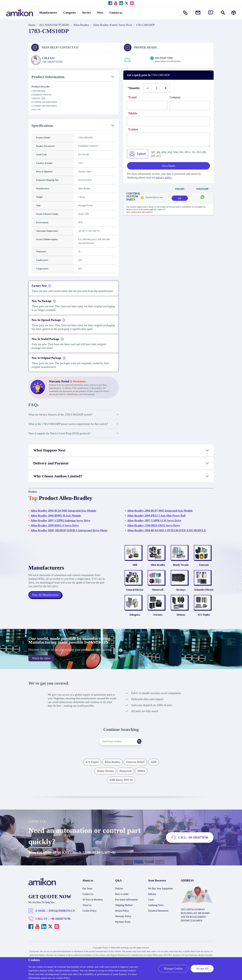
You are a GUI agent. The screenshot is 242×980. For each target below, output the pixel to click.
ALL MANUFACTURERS (54, 25)
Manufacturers (48, 13)
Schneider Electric (204, 594)
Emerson (204, 567)
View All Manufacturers (45, 598)
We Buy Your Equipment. (161, 894)
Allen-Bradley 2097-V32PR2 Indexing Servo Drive (60, 521)
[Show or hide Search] (223, 13)
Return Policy (122, 916)
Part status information (127, 905)
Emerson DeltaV (136, 768)
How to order (122, 900)
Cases (151, 905)
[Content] (168, 140)
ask (180, 198)
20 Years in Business (93, 905)
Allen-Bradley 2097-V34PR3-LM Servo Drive (154, 521)
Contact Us (88, 900)
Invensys (181, 594)
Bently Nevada (181, 567)
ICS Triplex (204, 620)
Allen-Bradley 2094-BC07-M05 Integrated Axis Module (160, 511)
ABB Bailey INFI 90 (121, 786)
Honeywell (158, 594)
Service (86, 13)
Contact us (116, 13)
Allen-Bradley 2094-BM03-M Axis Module (56, 516)
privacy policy (164, 178)
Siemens (181, 620)
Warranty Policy (123, 922)
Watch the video (41, 664)
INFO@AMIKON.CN (62, 916)
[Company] (190, 105)
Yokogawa (135, 620)
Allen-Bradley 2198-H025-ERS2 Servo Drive (153, 525)
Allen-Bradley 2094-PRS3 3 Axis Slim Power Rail (156, 516)
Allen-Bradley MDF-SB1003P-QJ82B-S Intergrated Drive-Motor (69, 530)
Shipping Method (124, 911)
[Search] (142, 747)
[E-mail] (147, 105)
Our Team (87, 894)
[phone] (168, 121)
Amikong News (156, 911)
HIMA (141, 777)
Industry (152, 900)
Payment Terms (123, 927)
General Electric (135, 594)
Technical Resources (158, 916)
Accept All (202, 969)
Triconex (158, 620)
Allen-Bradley (81, 25)
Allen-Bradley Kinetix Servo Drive (113, 25)
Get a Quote (168, 166)
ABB (135, 567)
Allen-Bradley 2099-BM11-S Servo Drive (55, 525)
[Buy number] (157, 88)
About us (87, 911)
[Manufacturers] (234, 13)
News (100, 13)
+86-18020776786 (60, 924)
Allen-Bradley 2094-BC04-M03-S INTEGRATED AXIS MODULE (167, 530)
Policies (119, 894)
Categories (70, 13)
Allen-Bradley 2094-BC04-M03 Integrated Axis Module (63, 511)
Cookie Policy (89, 916)
